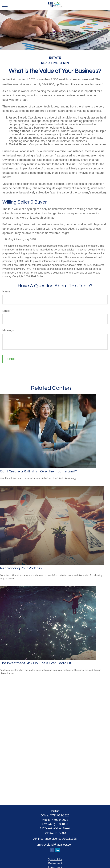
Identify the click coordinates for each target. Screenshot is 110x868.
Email (6, 311)
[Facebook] (52, 850)
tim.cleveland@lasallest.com (55, 845)
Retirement (55, 863)
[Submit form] (11, 359)
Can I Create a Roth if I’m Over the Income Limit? (38, 471)
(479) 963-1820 (59, 815)
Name (6, 291)
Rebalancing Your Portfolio (21, 568)
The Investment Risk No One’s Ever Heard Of (36, 663)
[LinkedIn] (58, 850)
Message (8, 330)
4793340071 (60, 820)
